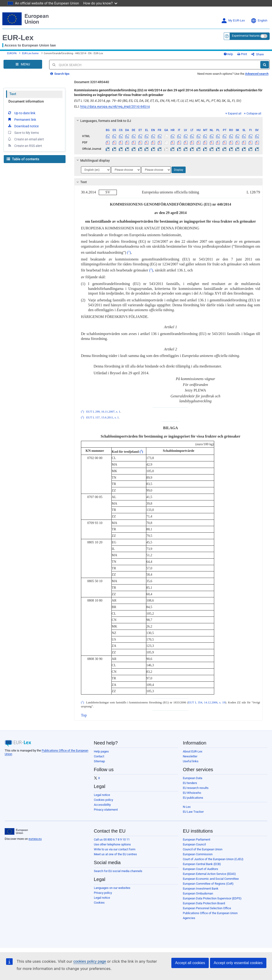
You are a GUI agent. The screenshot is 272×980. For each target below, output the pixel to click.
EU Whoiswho (192, 793)
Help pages (101, 751)
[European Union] (16, 831)
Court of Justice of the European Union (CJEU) (213, 859)
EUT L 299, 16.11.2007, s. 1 (103, 412)
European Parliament (197, 839)
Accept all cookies (190, 963)
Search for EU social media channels (118, 871)
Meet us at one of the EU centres (115, 854)
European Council (194, 844)
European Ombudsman (198, 893)
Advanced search (257, 74)
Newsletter (190, 756)
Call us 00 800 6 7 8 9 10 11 (112, 839)
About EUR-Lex (193, 751)
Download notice (23, 126)
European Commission (198, 854)
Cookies (99, 903)
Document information (26, 101)
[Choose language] (96, 170)
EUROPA (12, 53)
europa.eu (35, 839)
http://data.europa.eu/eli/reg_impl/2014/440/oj (115, 107)
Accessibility (102, 805)
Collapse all (253, 114)
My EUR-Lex (233, 21)
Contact (99, 756)
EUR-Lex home (30, 53)
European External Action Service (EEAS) (209, 874)
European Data (193, 778)
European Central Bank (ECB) (202, 864)
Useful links (191, 761)
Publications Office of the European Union (210, 913)
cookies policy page (90, 961)
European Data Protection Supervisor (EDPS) (212, 898)
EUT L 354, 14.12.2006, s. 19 (207, 702)
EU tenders (190, 783)
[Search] (265, 65)
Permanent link (22, 119)
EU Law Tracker (193, 812)
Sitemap (99, 761)
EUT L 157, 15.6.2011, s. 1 (102, 417)
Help (228, 54)
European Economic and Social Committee (211, 879)
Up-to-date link (21, 113)
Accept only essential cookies (238, 963)
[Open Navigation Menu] (23, 64)
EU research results (196, 788)
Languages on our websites (112, 888)
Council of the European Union (203, 849)
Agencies (189, 918)
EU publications (193, 798)
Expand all (233, 114)
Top (84, 715)
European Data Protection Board (204, 903)
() (129, 252)
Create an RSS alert (25, 146)
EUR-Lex (18, 38)
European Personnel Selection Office (207, 908)
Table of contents (23, 159)
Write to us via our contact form (115, 849)
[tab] (168, 121)
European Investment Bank (201, 889)
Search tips (60, 74)
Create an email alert (26, 139)
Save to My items (23, 132)
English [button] (259, 21)
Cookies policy (103, 800)
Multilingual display (92, 160)
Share (258, 54)
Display (179, 170)
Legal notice (102, 795)
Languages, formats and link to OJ (103, 121)
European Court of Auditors (200, 869)
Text (13, 94)
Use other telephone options (112, 844)
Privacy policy (103, 893)
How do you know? (100, 3)
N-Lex (187, 807)
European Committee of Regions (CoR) (208, 884)
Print (242, 54)
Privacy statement (106, 810)
